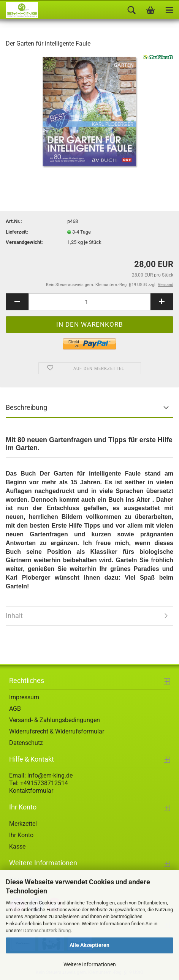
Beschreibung (26, 407)
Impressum (24, 697)
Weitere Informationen (90, 964)
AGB (15, 709)
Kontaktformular (31, 791)
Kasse (17, 846)
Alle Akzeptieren (89, 945)
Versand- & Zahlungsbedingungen (55, 720)
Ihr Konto (21, 835)
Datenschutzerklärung (47, 930)
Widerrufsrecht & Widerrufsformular (57, 731)
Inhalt (14, 616)
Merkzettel (23, 824)
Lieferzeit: (17, 232)
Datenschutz (26, 743)
